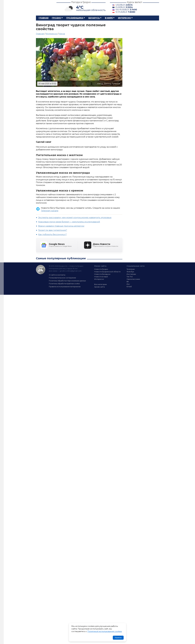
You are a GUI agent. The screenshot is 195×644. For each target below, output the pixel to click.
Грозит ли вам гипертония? (53, 230)
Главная (44, 18)
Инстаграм (131, 274)
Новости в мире (101, 277)
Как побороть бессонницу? (52, 234)
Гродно (56, 18)
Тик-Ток (130, 277)
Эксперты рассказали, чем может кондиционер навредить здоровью (75, 218)
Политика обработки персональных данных (67, 281)
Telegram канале (50, 211)
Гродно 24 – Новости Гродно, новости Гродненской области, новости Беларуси (44, 8)
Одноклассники (133, 279)
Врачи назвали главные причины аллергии (61, 226)
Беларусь (94, 18)
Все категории (100, 284)
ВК (128, 282)
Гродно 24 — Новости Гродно (41, 270)
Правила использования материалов (65, 287)
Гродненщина (75, 18)
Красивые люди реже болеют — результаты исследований (69, 222)
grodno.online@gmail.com (71, 271)
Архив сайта (99, 287)
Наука (62, 34)
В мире (109, 18)
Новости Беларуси (102, 274)
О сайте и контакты (57, 275)
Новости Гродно (101, 269)
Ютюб (129, 287)
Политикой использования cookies (105, 631)
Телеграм (131, 269)
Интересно (124, 18)
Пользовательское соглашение (62, 278)
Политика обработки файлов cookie (64, 284)
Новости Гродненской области (107, 272)
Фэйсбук (130, 272)
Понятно (118, 638)
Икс (128, 284)
